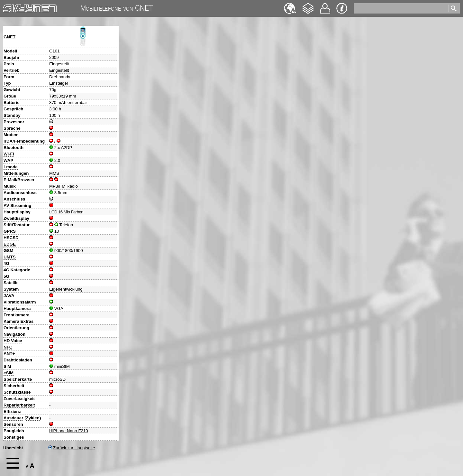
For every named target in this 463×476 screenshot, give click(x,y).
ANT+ (9, 354)
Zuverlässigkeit (19, 399)
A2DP (66, 148)
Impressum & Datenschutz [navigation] (342, 8)
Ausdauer (13, 418)
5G (6, 276)
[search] (400, 8)
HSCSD (11, 238)
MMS (54, 173)
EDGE (10, 244)
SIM (7, 366)
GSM (8, 251)
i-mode (11, 167)
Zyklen (33, 418)
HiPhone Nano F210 (69, 431)
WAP (8, 160)
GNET (9, 37)
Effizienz (12, 411)
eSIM (9, 373)
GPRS (10, 231)
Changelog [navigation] (308, 5)
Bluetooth (14, 148)
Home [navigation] (9, 7)
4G (6, 263)
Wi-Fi (9, 154)
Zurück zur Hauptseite (72, 448)
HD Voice (13, 341)
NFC (8, 347)
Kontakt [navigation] (325, 6)
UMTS (10, 257)
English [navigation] (290, 5)
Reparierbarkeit (19, 405)
